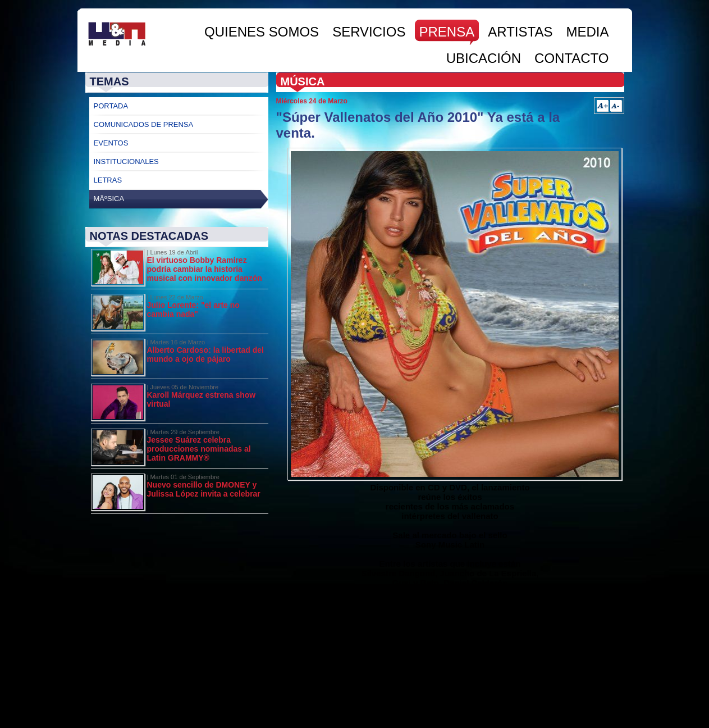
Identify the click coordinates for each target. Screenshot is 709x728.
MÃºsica (109, 199)
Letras (108, 180)
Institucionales (126, 161)
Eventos (111, 143)
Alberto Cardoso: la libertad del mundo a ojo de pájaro (205, 354)
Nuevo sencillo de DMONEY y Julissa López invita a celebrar (204, 489)
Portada (111, 106)
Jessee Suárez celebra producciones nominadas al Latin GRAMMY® (199, 449)
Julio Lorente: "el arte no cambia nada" (193, 310)
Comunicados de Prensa (144, 124)
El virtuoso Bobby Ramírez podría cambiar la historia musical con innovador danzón (205, 269)
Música (303, 81)
